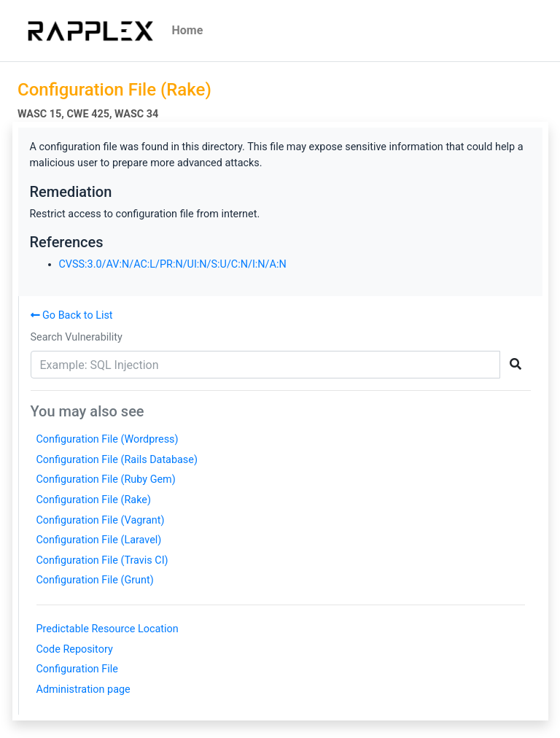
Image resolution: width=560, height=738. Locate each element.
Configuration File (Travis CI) (102, 560)
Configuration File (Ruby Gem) (106, 479)
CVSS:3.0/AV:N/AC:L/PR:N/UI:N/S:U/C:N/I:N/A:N (173, 264)
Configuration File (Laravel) (99, 540)
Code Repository (75, 649)
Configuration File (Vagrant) (101, 520)
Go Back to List (72, 315)
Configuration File (77, 669)
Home (188, 30)
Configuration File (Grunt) (95, 580)
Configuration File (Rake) (94, 500)
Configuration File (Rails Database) (117, 460)
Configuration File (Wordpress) (108, 439)
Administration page (83, 690)
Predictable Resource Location (108, 629)
